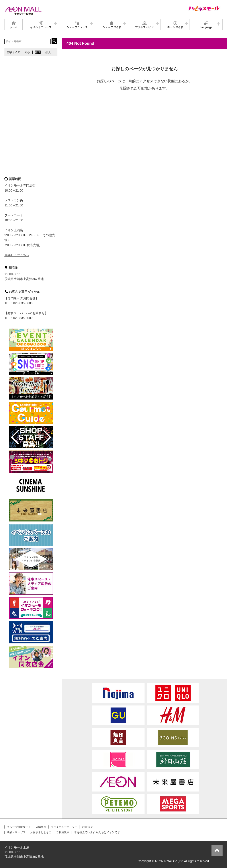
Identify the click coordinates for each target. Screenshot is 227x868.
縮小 (27, 52)
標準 (38, 52)
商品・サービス (16, 832)
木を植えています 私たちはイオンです (97, 832)
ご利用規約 (63, 832)
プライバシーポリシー (64, 827)
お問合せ (87, 827)
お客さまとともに (41, 832)
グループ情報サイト (19, 827)
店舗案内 (41, 827)
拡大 (48, 52)
